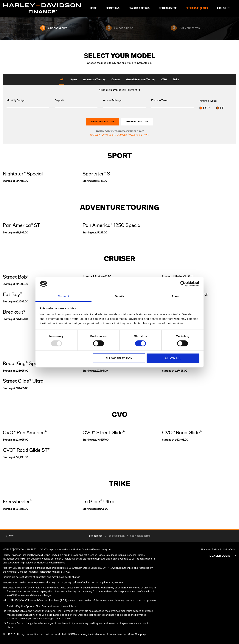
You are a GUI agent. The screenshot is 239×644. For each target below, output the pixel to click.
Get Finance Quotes (197, 8)
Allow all (173, 358)
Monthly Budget (16, 100)
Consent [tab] (64, 296)
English (223, 8)
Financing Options (139, 8)
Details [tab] (119, 296)
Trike (176, 80)
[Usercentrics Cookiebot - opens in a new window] (183, 284)
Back (11, 536)
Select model (96, 536)
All (62, 80)
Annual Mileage (112, 100)
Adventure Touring (94, 80)
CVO (164, 80)
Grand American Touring (141, 80)
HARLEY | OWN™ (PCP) (103, 135)
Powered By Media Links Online (219, 550)
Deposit (59, 100)
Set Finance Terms (140, 536)
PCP (204, 108)
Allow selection (119, 358)
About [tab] (176, 296)
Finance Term (159, 100)
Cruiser (116, 80)
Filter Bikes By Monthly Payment (118, 90)
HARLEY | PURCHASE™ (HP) (133, 135)
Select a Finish (117, 536)
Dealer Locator (168, 8)
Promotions (113, 8)
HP (220, 108)
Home (93, 8)
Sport (74, 80)
